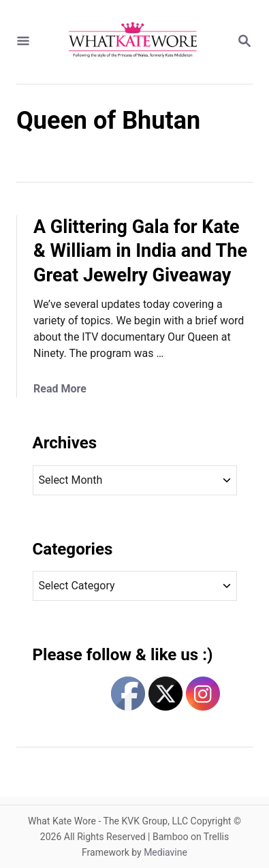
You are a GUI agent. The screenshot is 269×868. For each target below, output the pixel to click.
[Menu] (23, 42)
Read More (60, 389)
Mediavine (165, 852)
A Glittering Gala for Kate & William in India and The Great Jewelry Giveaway (140, 251)
